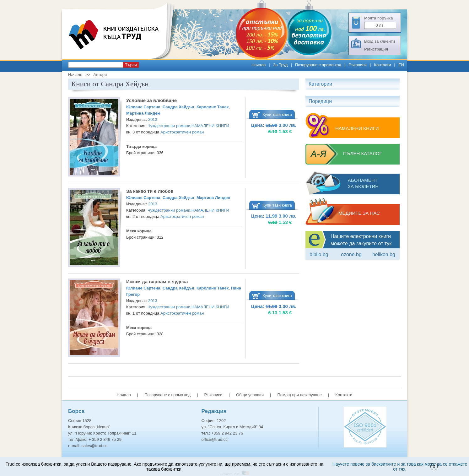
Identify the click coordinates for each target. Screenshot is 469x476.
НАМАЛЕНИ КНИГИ (210, 126)
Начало (259, 65)
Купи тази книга (277, 114)
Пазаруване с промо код (318, 65)
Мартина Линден (143, 113)
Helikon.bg (384, 254)
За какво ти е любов (150, 191)
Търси (131, 65)
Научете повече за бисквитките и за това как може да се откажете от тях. (400, 467)
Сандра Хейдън (178, 107)
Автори (100, 75)
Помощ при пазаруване (299, 395)
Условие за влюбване (151, 100)
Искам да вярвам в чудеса (157, 281)
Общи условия (250, 395)
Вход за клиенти (380, 41)
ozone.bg (351, 254)
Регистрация (376, 49)
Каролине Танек (213, 107)
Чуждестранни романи (169, 126)
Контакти (382, 65)
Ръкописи (358, 65)
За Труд (280, 65)
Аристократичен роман (182, 132)
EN (401, 65)
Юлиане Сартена (143, 107)
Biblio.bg (319, 254)
